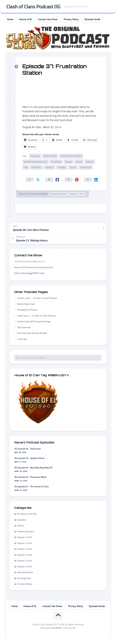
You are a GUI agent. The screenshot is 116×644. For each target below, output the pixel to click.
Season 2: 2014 (77, 194)
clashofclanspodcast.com (36, 162)
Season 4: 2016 (25, 555)
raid (26, 167)
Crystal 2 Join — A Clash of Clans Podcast (37, 298)
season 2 (49, 167)
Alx (74, 628)
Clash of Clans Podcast (71, 156)
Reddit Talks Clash (26, 304)
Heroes (69, 162)
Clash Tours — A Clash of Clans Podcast (36, 316)
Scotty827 (36, 167)
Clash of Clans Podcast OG (33, 7)
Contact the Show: (48, 19)
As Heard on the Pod (27, 514)
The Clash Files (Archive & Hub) (32, 333)
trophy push (86, 167)
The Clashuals (24, 327)
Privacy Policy (71, 19)
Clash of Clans (50, 156)
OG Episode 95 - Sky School (27, 449)
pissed (79, 162)
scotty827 (43, 194)
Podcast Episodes (58, 194)
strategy (62, 167)
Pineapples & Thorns (27, 310)
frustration (56, 162)
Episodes (22, 520)
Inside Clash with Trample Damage (34, 322)
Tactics (73, 167)
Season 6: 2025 (25, 567)
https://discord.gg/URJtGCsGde (29, 273)
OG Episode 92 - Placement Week (30, 477)
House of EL (26, 19)
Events (21, 526)
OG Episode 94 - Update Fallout (29, 458)
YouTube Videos (25, 584)
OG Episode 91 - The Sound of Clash (32, 487)
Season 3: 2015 (25, 549)
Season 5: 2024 (25, 561)
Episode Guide (92, 19)
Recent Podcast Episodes (34, 442)
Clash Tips (22, 339)
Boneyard (35, 156)
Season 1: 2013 (25, 537)
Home (10, 19)
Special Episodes (25, 572)
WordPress (57, 628)
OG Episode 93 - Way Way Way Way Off (33, 468)
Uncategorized (24, 578)
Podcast (90, 162)
